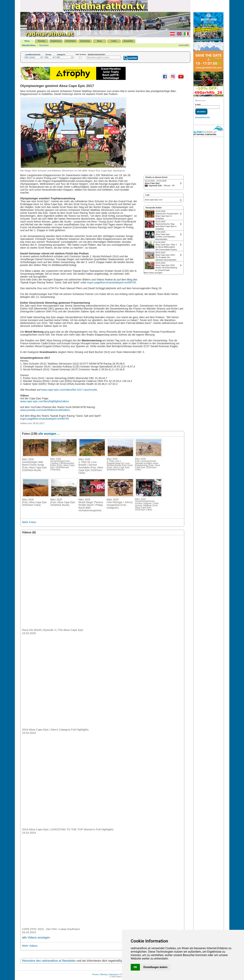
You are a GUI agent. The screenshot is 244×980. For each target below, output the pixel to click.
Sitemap (104, 974)
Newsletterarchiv (203, 117)
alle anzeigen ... (49, 434)
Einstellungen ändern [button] (156, 967)
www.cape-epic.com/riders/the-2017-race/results (69, 390)
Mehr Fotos (29, 522)
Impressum (114, 974)
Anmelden (128, 41)
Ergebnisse (56, 41)
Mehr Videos (30, 946)
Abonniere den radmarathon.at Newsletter (49, 961)
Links (114, 41)
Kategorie (61, 54)
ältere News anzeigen (153, 273)
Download (85, 41)
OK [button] (135, 967)
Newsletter (44, 45)
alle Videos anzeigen (36, 938)
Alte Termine (81, 54)
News (27, 41)
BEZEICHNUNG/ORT (97, 54)
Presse (95, 974)
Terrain (48, 54)
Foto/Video (71, 41)
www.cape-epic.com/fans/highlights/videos (45, 401)
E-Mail (198, 104)
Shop (100, 41)
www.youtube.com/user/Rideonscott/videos (45, 410)
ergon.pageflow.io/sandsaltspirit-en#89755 (112, 282)
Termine (42, 41)
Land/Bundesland (33, 54)
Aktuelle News (29, 45)
